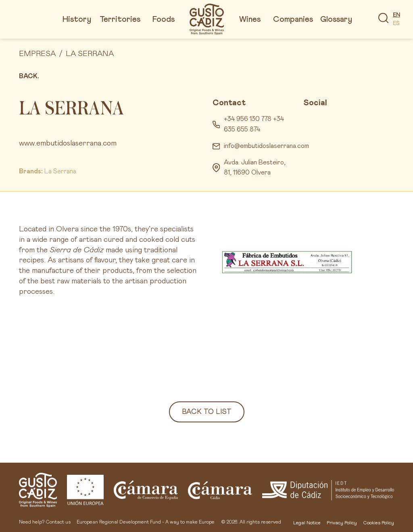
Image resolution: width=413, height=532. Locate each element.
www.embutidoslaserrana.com (68, 143)
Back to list (207, 412)
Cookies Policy (379, 523)
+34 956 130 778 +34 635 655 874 (254, 124)
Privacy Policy (342, 523)
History (77, 19)
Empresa (37, 54)
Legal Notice (307, 523)
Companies (293, 19)
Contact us (58, 522)
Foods (164, 19)
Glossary (336, 19)
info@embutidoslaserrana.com (266, 146)
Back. (29, 76)
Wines (250, 19)
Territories (120, 19)
